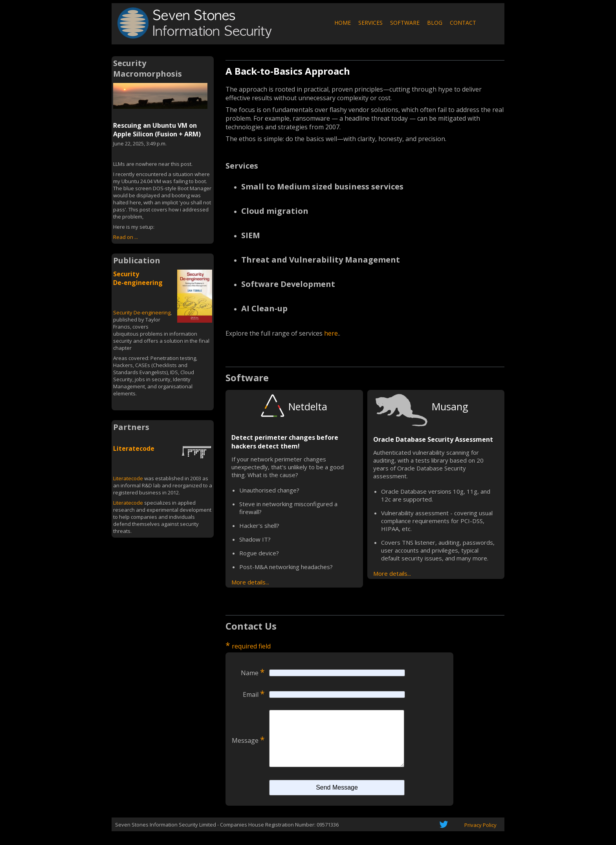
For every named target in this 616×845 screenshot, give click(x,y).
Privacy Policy (480, 837)
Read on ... (126, 237)
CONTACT (463, 23)
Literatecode (134, 448)
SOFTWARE (405, 23)
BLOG (435, 23)
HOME (343, 23)
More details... (250, 582)
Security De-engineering (138, 278)
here (331, 333)
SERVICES (370, 23)
